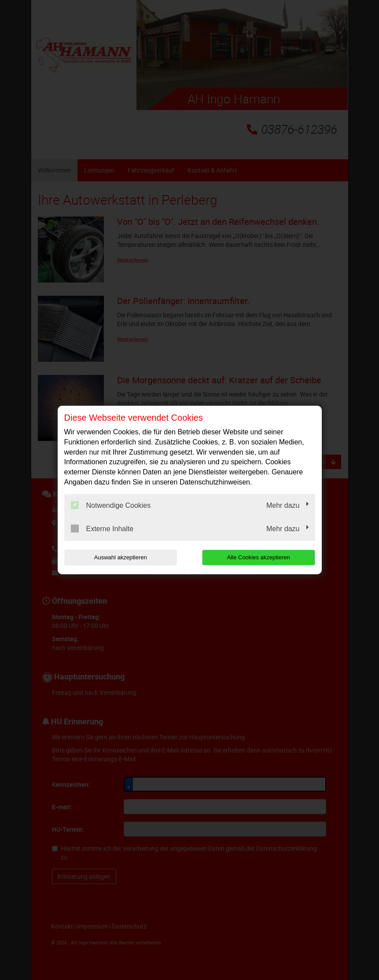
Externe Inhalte (102, 529)
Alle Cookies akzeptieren (259, 557)
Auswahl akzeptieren (121, 557)
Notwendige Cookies (111, 505)
